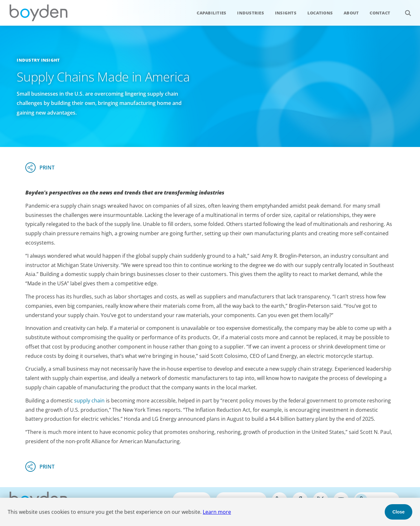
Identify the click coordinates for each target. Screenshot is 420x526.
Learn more (217, 512)
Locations (320, 13)
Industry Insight (38, 60)
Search (404, 9)
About (351, 13)
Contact (380, 13)
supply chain (89, 401)
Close (399, 512)
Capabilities (211, 13)
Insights (286, 13)
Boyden (39, 13)
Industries (251, 13)
